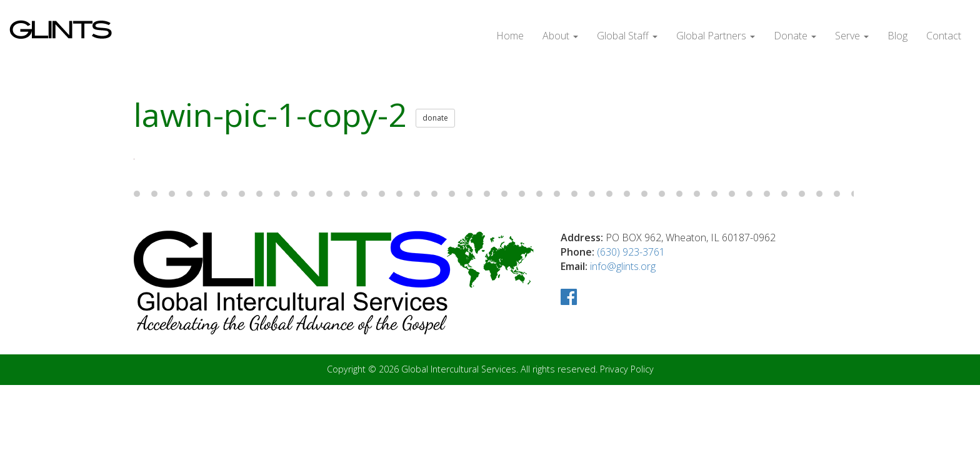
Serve (852, 35)
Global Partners (716, 35)
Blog (898, 35)
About (561, 35)
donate (425, 116)
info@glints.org (627, 264)
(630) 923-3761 (631, 250)
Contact (944, 35)
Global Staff (627, 35)
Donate (795, 35)
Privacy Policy (623, 368)
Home (511, 35)
